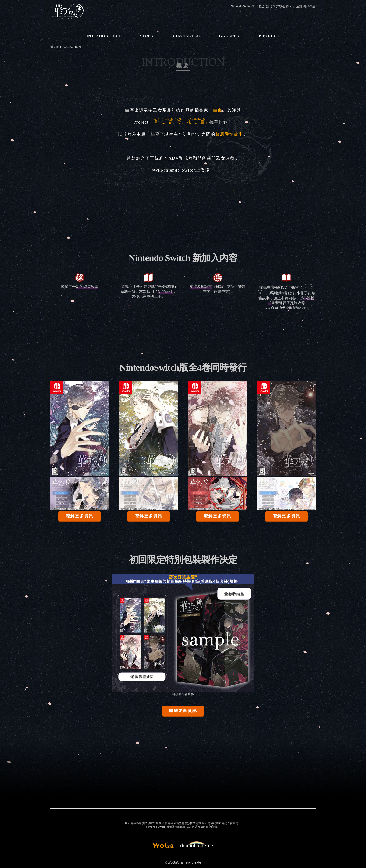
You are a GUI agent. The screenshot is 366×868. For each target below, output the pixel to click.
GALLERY (229, 36)
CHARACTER (187, 36)
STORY (147, 36)
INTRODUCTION (104, 36)
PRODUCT (269, 36)
